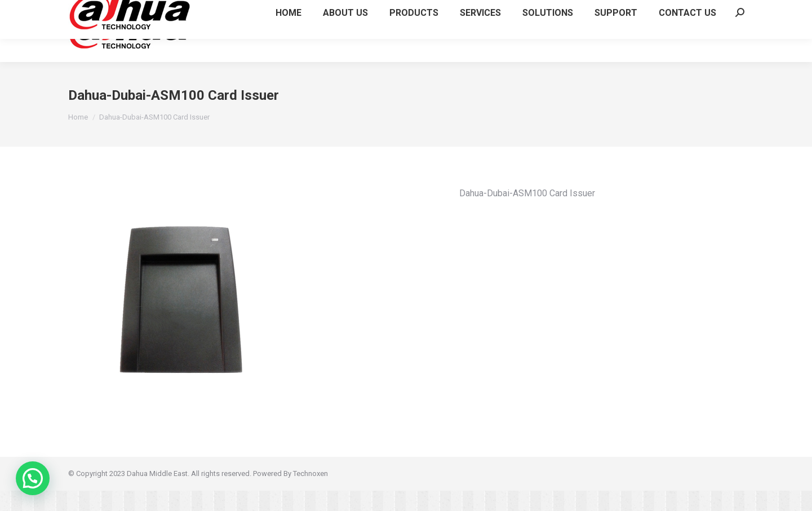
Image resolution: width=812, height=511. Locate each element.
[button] (33, 478)
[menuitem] (289, 51)
